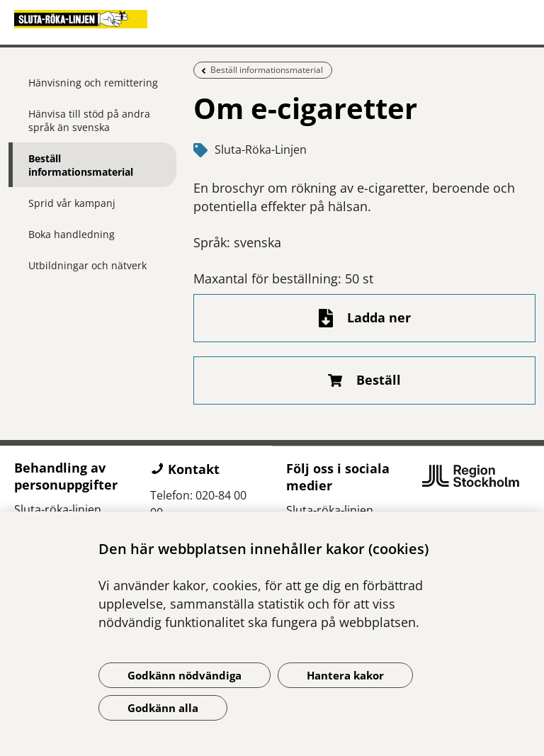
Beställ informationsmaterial (81, 165)
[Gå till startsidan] (272, 19)
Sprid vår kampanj (72, 203)
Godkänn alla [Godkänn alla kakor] (163, 708)
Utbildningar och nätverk (87, 265)
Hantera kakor (345, 675)
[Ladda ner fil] (364, 318)
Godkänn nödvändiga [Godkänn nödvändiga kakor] (185, 675)
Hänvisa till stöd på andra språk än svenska (89, 120)
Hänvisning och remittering (93, 83)
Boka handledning (72, 234)
